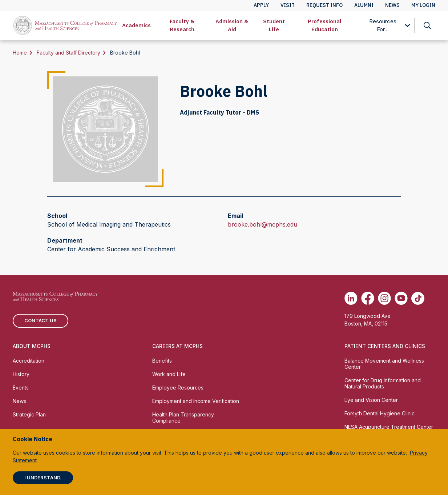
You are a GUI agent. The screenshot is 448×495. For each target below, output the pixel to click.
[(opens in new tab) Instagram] (384, 298)
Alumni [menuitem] (364, 5)
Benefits (162, 361)
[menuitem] (136, 25)
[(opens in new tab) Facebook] (368, 298)
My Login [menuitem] (423, 5)
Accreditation (29, 361)
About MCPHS (32, 346)
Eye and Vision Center (371, 400)
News (19, 401)
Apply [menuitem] (261, 5)
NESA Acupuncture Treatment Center (389, 427)
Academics (136, 25)
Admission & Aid (232, 25)
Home (20, 53)
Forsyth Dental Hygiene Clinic (380, 413)
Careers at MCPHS (177, 346)
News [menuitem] (392, 5)
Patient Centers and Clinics (385, 346)
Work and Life (169, 374)
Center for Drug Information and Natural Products (383, 383)
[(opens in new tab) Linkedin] (351, 298)
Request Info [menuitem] (324, 5)
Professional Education (325, 25)
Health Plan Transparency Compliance (183, 418)
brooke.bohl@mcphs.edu (263, 224)
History (21, 374)
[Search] (427, 25)
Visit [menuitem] (288, 5)
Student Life (274, 25)
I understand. (43, 478)
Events (21, 388)
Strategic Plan (29, 414)
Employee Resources (178, 388)
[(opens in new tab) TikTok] (418, 298)
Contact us (41, 320)
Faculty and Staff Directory (68, 53)
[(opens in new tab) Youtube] (401, 298)
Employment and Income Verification (196, 401)
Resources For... (390, 25)
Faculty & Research (182, 25)
